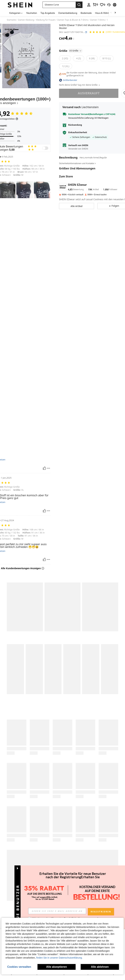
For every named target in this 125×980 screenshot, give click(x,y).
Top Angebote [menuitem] (48, 13)
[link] (95, 5)
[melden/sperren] (48, 468)
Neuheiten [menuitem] (32, 13)
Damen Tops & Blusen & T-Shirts (73, 20)
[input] (57, 911)
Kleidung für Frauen (46, 20)
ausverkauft (89, 93)
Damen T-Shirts (97, 20)
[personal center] (89, 5)
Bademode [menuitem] (86, 13)
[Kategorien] (16, 13)
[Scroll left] (111, 13)
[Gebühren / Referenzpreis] (73, 39)
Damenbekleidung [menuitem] (68, 13)
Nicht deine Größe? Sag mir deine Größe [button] (80, 85)
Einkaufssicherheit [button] (78, 132)
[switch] (45, 148)
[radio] (65, 58)
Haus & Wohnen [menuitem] (103, 13)
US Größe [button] (75, 51)
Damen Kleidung (26, 20)
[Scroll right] (115, 13)
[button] (59, 5)
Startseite (11, 20)
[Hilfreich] (44, 468)
